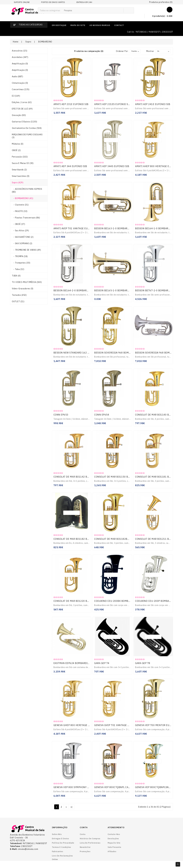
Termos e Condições (61, 847)
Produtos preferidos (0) (161, 2)
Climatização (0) (20, 83)
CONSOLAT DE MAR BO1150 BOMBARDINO (118, 477)
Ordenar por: (122, 51)
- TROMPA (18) (20, 256)
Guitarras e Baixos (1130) (25, 122)
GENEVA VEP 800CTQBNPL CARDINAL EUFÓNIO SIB (123, 787)
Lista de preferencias (90, 843)
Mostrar (150, 51)
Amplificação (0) (20, 64)
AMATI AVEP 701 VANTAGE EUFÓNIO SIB (77, 228)
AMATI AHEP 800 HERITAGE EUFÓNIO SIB (159, 166)
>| (71, 807)
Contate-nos (114, 834)
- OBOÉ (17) (19, 224)
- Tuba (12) (18, 269)
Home (16, 42)
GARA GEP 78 (143, 663)
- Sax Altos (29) (20, 231)
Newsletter (85, 847)
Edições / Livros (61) (22, 102)
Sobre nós (57, 834)
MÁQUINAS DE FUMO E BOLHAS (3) (27, 136)
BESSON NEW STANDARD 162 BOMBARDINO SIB (81, 353)
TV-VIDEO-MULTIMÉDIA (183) (27, 282)
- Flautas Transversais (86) (26, 218)
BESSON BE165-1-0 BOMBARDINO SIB (116, 290)
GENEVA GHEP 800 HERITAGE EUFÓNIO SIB (78, 725)
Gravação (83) (19, 115)
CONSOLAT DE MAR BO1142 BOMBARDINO (78, 477)
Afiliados (112, 851)
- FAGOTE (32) (20, 211)
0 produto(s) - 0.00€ (160, 16)
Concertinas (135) (21, 89)
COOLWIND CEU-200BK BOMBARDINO (116, 601)
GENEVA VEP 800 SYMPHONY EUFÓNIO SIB (78, 787)
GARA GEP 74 (102, 663)
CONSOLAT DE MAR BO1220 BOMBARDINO (78, 601)
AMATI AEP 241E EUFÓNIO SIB (153, 104)
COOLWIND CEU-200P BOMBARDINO (156, 601)
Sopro (28, 42)
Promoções (85, 851)
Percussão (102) (20, 157)
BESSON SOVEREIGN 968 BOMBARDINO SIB (119, 353)
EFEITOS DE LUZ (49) (22, 109)
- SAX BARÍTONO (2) (23, 237)
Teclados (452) (19, 295)
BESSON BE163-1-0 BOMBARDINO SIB (116, 228)
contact (119, 25)
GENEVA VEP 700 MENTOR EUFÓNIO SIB (158, 725)
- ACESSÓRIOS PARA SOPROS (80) (27, 190)
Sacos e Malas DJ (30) (23, 163)
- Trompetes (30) (21, 263)
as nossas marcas (100, 25)
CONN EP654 (102, 415)
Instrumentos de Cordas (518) (27, 128)
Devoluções (113, 839)
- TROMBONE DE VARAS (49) (26, 250)
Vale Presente (114, 847)
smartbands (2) (19, 170)
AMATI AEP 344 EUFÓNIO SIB (70, 166)
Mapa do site (114, 843)
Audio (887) (18, 77)
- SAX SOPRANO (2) (22, 243)
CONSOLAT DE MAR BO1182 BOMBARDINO (78, 539)
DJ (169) (16, 96)
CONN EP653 (61, 415)
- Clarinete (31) (20, 205)
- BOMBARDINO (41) (23, 198)
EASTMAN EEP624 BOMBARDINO (72, 663)
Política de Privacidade (63, 843)
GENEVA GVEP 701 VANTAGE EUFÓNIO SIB (118, 725)
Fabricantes (58, 851)
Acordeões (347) (20, 57)
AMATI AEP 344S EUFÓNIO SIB (112, 166)
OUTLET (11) (18, 301)
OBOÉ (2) (16, 150)
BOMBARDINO (45, 42)
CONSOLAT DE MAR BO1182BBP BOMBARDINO (121, 539)
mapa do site (78, 25)
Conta (83, 834)
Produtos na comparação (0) (89, 51)
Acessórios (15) (20, 51)
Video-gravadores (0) (23, 289)
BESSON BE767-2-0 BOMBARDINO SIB (157, 290)
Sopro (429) (18, 183)
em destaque (59, 25)
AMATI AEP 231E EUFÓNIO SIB (71, 104)
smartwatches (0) (21, 176)
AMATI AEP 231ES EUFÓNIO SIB (112, 104)
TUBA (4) (16, 276)
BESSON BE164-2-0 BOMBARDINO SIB (75, 290)
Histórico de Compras (90, 839)
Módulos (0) (18, 144)
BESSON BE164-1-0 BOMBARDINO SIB (157, 228)
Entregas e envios (60, 839)
